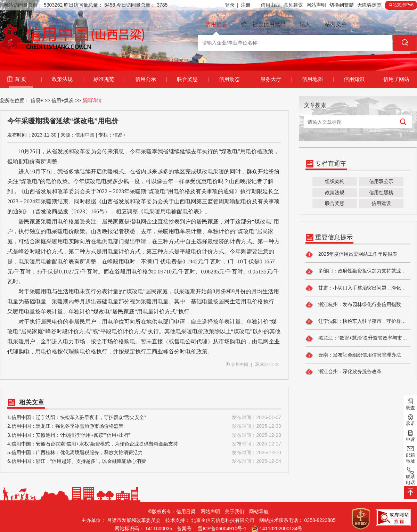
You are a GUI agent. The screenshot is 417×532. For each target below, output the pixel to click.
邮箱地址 (410, 454)
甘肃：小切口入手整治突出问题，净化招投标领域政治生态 (358, 288)
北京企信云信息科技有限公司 (223, 520)
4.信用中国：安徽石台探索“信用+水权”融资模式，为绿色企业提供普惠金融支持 (144, 444)
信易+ (37, 100)
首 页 (28, 79)
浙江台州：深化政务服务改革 (344, 372)
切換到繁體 (342, 5)
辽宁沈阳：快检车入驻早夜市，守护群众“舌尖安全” (358, 321)
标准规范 (109, 79)
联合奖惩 (193, 79)
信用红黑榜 (381, 193)
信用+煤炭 (63, 100)
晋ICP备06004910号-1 (222, 529)
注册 (246, 5)
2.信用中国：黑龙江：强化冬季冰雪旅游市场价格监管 (144, 426)
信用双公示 (381, 181)
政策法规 (68, 79)
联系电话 (410, 476)
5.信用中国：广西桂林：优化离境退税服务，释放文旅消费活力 (144, 453)
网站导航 (259, 511)
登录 (231, 5)
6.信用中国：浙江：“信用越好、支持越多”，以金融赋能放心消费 (144, 461)
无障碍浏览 (369, 5)
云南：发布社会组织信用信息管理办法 (353, 355)
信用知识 (359, 79)
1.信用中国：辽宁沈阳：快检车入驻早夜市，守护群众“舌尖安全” (144, 418)
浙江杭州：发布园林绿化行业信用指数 (353, 305)
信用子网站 (396, 79)
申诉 (410, 435)
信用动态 (229, 79)
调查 (410, 404)
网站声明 (316, 5)
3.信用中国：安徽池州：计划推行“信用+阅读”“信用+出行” (144, 435)
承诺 (410, 419)
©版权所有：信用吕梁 (172, 511)
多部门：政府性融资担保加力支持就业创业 (358, 271)
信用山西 (270, 5)
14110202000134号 (281, 529)
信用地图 (318, 79)
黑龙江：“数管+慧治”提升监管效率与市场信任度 (358, 338)
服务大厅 (276, 79)
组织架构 (335, 181)
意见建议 (293, 5)
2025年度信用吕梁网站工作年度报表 (351, 254)
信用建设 (381, 203)
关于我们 (235, 511)
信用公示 (151, 79)
